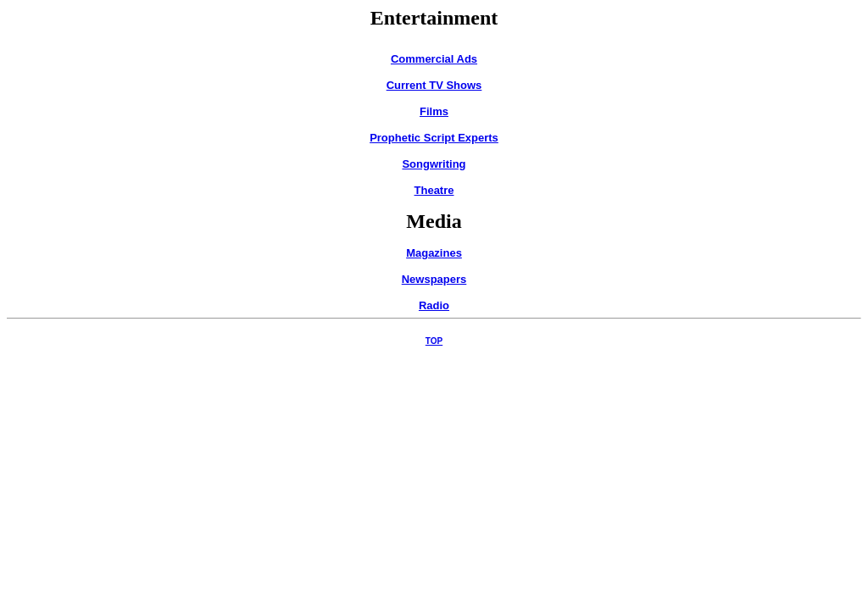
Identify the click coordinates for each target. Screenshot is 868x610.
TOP (434, 341)
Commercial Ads (434, 59)
